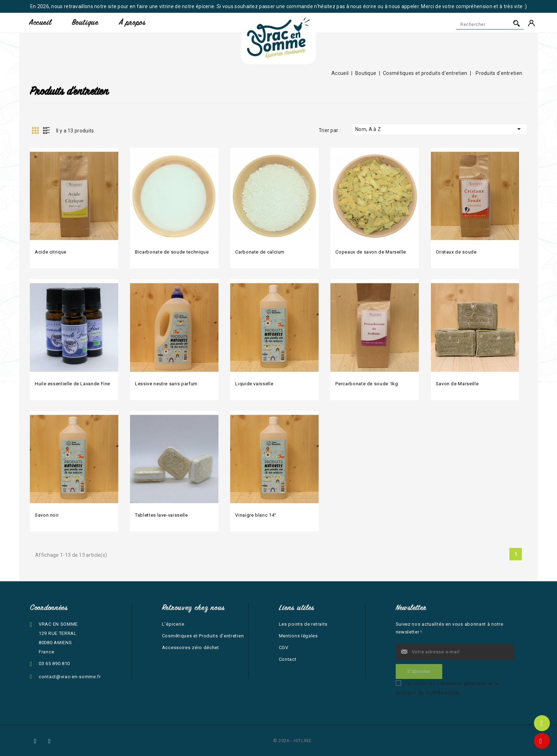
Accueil (40, 23)
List (46, 130)
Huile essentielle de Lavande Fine (72, 384)
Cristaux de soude (456, 252)
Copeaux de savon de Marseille (371, 252)
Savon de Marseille (457, 384)
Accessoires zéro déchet (191, 648)
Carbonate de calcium (260, 252)
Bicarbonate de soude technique (172, 252)
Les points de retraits (303, 624)
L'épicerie (173, 624)
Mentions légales (298, 636)
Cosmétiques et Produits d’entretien (203, 636)
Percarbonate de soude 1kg (367, 384)
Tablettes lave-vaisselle (161, 515)
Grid (35, 130)
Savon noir (47, 515)
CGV (284, 648)
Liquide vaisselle (254, 384)
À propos (132, 23)
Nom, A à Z (439, 129)
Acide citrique (51, 252)
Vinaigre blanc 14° (256, 515)
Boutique (85, 23)
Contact (288, 659)
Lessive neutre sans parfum (166, 384)
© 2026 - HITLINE (292, 741)
